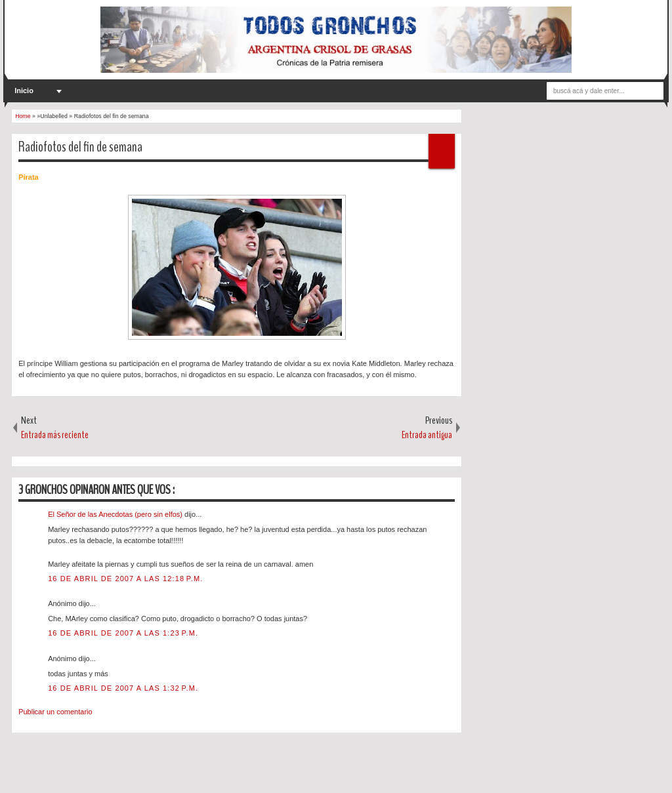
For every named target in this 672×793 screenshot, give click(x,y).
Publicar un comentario (55, 712)
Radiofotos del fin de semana (80, 147)
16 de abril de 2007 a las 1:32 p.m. (123, 688)
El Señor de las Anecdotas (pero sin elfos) (116, 514)
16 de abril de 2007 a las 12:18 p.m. (125, 579)
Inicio (24, 91)
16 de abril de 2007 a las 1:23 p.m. (123, 633)
